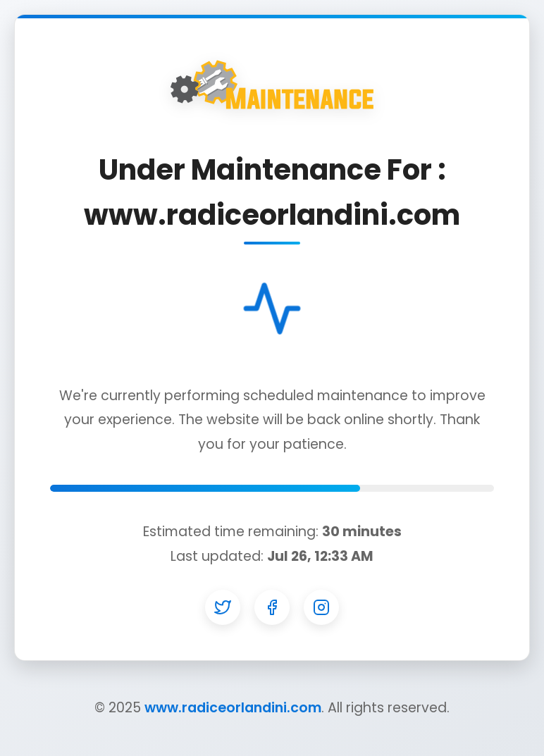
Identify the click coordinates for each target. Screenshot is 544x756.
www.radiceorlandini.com (233, 708)
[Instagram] (321, 607)
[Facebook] (272, 607)
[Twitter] (223, 607)
